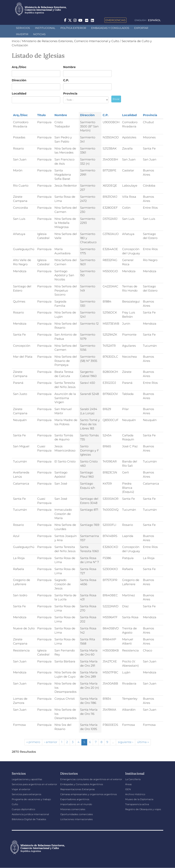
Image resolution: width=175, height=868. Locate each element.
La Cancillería (133, 779)
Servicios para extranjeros (27, 794)
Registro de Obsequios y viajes (143, 809)
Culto (15, 804)
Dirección (19, 80)
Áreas (128, 784)
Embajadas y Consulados (110, 28)
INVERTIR (22, 34)
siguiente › (126, 742)
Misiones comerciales (73, 809)
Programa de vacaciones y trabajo (31, 799)
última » (143, 742)
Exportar (141, 28)
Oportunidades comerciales (77, 814)
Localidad (19, 94)
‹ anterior (51, 742)
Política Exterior (73, 28)
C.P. (66, 80)
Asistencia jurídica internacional (30, 814)
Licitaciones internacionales (76, 819)
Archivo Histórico (135, 794)
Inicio (16, 41)
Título (41, 115)
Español (154, 20)
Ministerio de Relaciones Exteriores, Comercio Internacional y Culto (71, 41)
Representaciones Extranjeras (78, 789)
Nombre (69, 67)
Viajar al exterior (21, 789)
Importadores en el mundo (76, 804)
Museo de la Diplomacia (139, 799)
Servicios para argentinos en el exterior (34, 784)
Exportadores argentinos (75, 799)
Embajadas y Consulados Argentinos (82, 784)
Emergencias (115, 20)
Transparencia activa (137, 804)
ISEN (128, 789)
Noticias (39, 34)
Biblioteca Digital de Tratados (29, 819)
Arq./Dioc (19, 67)
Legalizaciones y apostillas (27, 779)
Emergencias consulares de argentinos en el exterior (91, 779)
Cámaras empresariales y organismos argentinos (89, 794)
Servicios (23, 28)
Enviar (116, 99)
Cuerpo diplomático (23, 809)
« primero (33, 742)
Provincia (70, 94)
